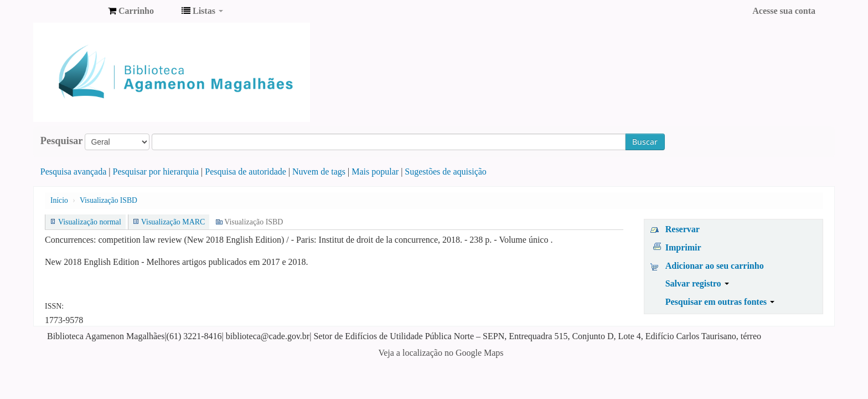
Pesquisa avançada (74, 172)
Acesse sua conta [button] (784, 11)
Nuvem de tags (319, 172)
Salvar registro (697, 283)
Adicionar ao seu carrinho (715, 266)
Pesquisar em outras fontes (720, 302)
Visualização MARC (173, 222)
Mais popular (375, 172)
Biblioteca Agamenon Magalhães (72, 11)
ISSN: (54, 306)
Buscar (645, 142)
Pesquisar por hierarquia (156, 172)
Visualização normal (90, 222)
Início (59, 200)
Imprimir (683, 247)
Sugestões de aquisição (446, 172)
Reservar (683, 229)
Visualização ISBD (108, 200)
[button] (131, 11)
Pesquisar (62, 141)
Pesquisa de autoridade (246, 172)
